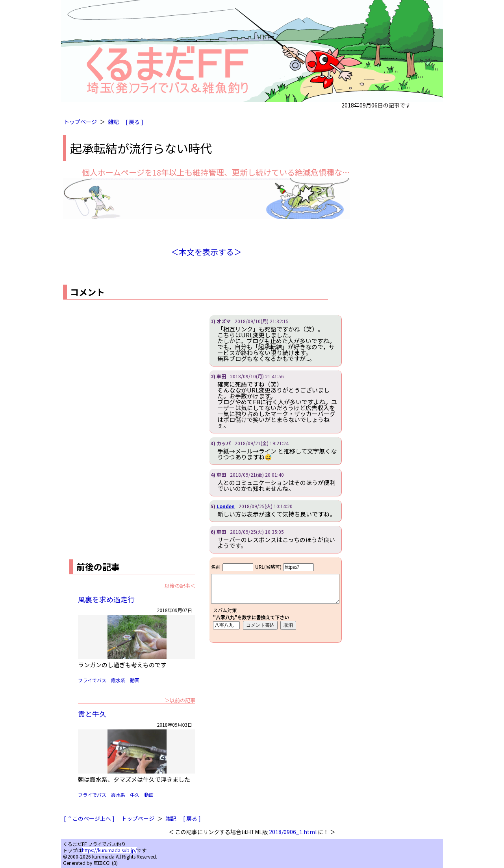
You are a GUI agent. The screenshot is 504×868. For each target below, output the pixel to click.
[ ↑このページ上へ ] (89, 818)
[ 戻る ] (134, 122)
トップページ (80, 122)
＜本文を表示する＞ (206, 252)
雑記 (113, 122)
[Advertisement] (129, 370)
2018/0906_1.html (293, 832)
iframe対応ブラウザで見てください (275, 600)
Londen (226, 506)
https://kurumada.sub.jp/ (109, 850)
